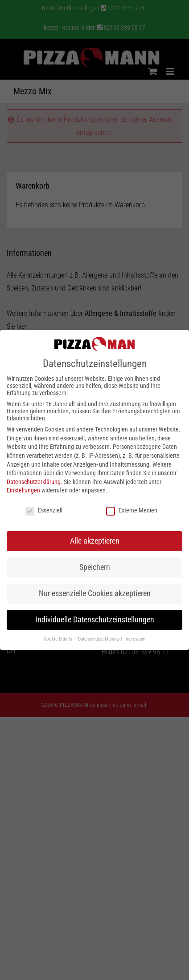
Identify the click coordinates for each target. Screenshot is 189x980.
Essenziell (44, 510)
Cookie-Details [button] (59, 639)
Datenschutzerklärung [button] (99, 639)
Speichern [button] (95, 567)
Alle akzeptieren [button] (95, 541)
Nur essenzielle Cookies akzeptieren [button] (95, 593)
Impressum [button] (135, 639)
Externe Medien (132, 510)
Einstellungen (23, 490)
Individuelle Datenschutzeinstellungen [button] (95, 620)
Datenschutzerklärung (34, 482)
